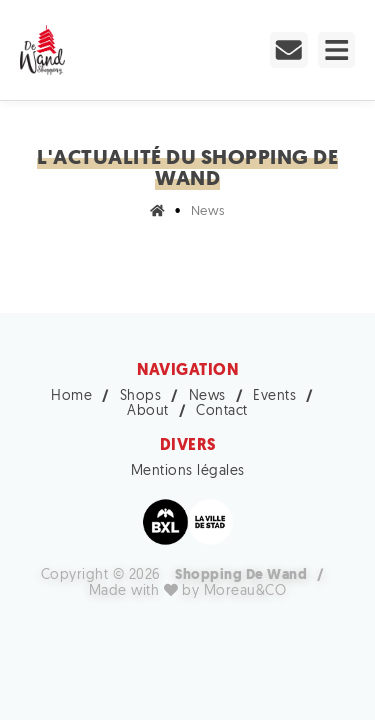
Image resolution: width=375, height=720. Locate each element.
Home (71, 396)
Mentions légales (188, 471)
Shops (141, 396)
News (207, 396)
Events (274, 396)
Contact (222, 411)
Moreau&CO (245, 592)
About (148, 411)
